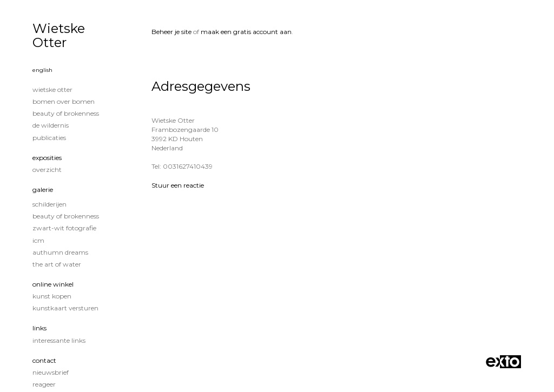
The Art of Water (57, 264)
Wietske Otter (59, 35)
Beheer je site (172, 32)
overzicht (47, 170)
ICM (38, 240)
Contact (44, 360)
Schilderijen (50, 204)
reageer (44, 384)
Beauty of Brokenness (66, 113)
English (42, 70)
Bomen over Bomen (64, 101)
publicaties (49, 138)
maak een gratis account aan (246, 32)
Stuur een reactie (178, 185)
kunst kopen (52, 296)
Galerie (43, 190)
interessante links (59, 340)
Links (39, 328)
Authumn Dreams (60, 252)
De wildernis (51, 125)
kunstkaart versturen (65, 308)
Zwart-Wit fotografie (64, 228)
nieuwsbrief (51, 372)
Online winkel (53, 284)
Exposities (47, 158)
